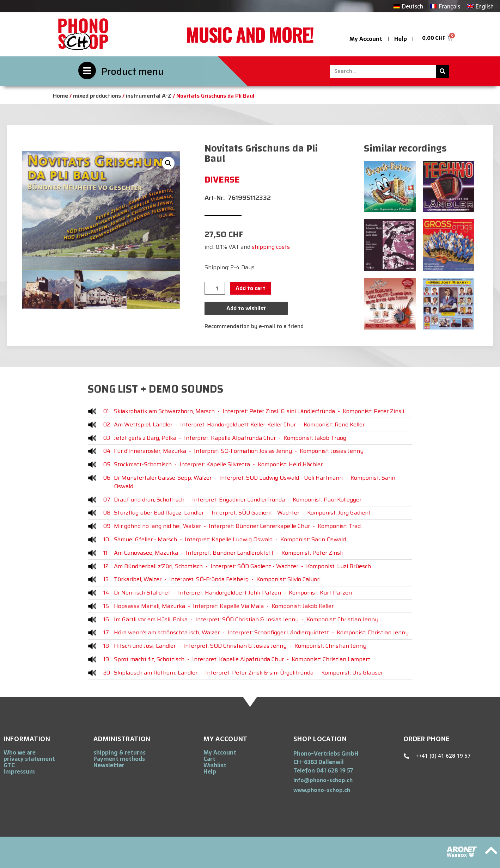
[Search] (442, 71)
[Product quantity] (215, 288)
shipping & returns (120, 752)
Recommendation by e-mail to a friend (254, 326)
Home (60, 96)
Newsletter (109, 765)
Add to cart (251, 288)
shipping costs (271, 247)
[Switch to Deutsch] (408, 6)
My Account (366, 39)
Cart (209, 759)
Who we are (20, 752)
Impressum (19, 771)
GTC (9, 765)
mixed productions (97, 96)
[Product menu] (87, 70)
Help (401, 39)
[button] (168, 163)
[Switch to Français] (445, 6)
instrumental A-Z (149, 96)
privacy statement (29, 759)
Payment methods (119, 759)
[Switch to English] (480, 6)
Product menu (132, 71)
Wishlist (215, 765)
